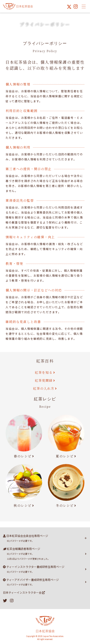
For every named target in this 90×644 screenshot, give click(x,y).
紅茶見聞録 (44, 380)
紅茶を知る (44, 372)
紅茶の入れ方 (44, 388)
